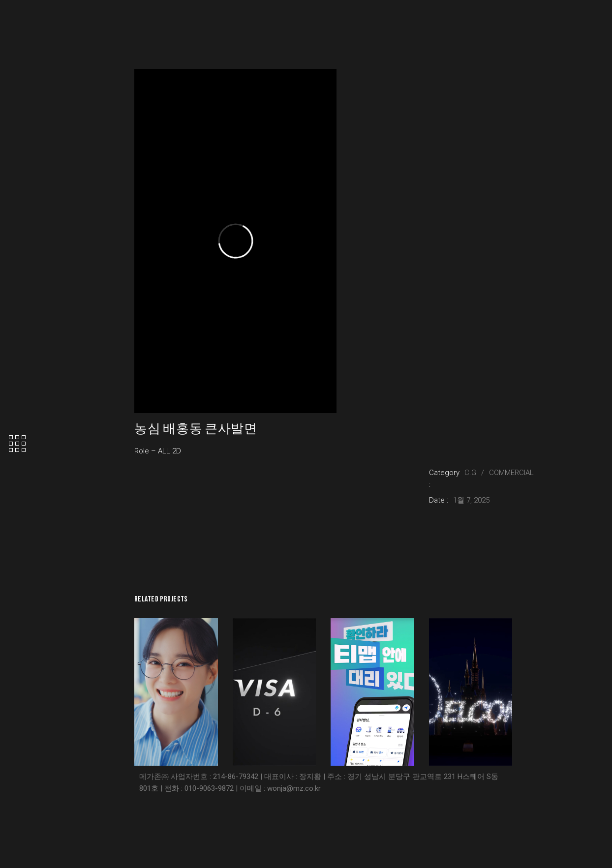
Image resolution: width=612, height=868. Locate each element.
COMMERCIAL (511, 473)
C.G (470, 473)
